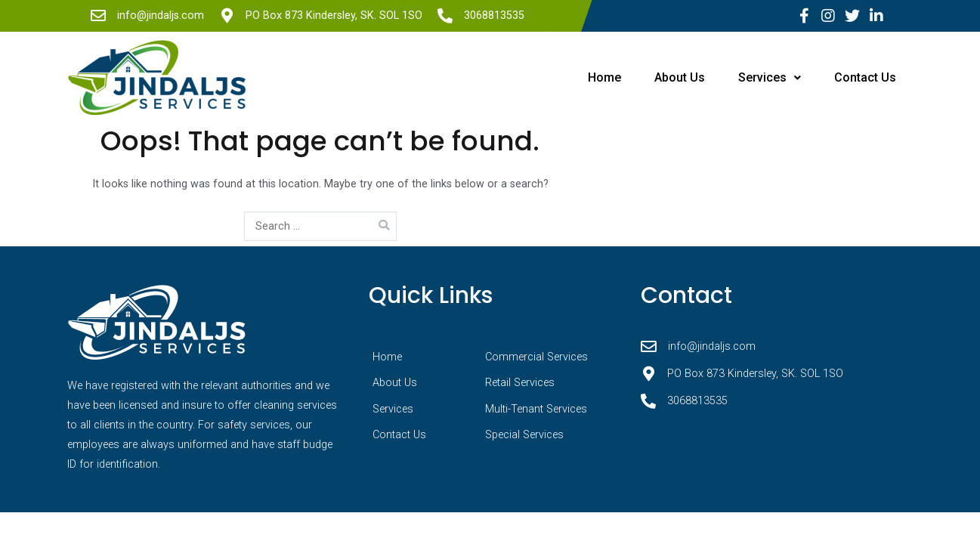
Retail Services (520, 383)
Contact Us (863, 77)
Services (763, 77)
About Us (668, 77)
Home (589, 77)
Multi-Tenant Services (536, 409)
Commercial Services (536, 357)
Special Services (524, 435)
